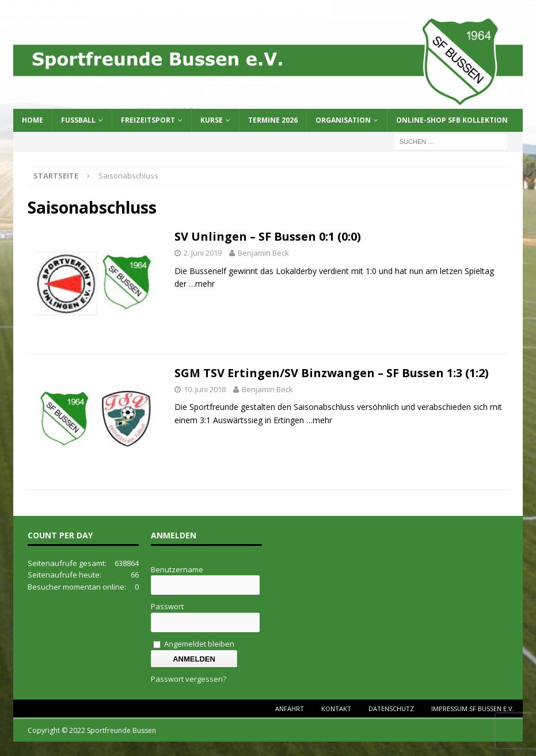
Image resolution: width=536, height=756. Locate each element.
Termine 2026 (273, 120)
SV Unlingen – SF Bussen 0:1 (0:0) (268, 236)
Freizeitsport (148, 120)
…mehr (202, 284)
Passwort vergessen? (189, 679)
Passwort (167, 606)
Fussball (78, 120)
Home (33, 120)
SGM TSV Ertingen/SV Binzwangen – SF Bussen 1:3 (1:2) (332, 373)
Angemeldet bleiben (194, 644)
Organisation (343, 120)
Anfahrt (290, 708)
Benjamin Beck (263, 253)
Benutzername (177, 569)
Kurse (212, 120)
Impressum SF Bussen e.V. (473, 708)
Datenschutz (391, 708)
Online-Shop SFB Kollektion (452, 120)
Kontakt (336, 708)
